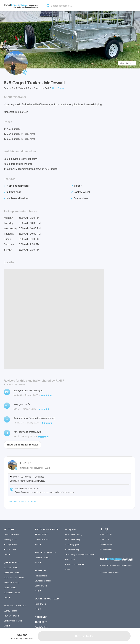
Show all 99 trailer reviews (22, 445)
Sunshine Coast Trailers (14, 578)
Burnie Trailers (41, 586)
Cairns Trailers (10, 588)
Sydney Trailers (10, 611)
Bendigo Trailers (11, 545)
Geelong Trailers (11, 540)
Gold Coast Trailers (12, 573)
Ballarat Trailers (10, 550)
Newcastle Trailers (11, 616)
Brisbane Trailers (11, 568)
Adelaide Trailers (42, 558)
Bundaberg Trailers (12, 593)
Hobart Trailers (41, 576)
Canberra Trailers (42, 540)
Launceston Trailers (43, 581)
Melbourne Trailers (12, 535)
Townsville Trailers (11, 583)
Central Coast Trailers (13, 621)
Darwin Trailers (41, 627)
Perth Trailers (41, 604)
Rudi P (50, 88)
